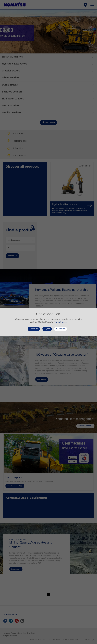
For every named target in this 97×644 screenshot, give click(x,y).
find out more (60, 322)
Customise (61, 329)
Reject (47, 329)
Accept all (34, 329)
